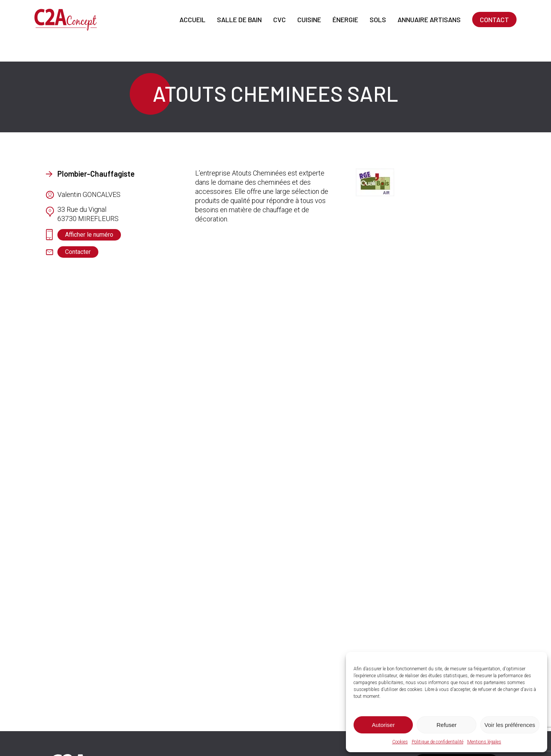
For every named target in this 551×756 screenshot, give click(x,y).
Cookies (400, 742)
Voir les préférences (510, 725)
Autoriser (383, 725)
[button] (89, 235)
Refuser (447, 725)
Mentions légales (484, 742)
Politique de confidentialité (438, 742)
